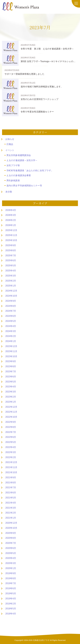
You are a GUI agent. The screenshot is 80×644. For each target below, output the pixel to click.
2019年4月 (11, 599)
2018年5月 (11, 609)
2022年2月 (11, 457)
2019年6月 (11, 588)
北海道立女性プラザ (41, 640)
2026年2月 (11, 220)
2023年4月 (11, 387)
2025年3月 (11, 276)
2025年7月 (11, 256)
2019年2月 (11, 604)
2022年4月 (11, 447)
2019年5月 (11, 593)
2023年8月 (11, 366)
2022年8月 (11, 427)
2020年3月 (11, 563)
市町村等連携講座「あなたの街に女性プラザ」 (30, 170)
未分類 (9, 192)
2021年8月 (11, 483)
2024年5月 (11, 321)
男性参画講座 (13, 181)
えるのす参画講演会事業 (19, 175)
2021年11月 (11, 467)
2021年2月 (11, 513)
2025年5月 (11, 266)
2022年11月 (11, 412)
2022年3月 (11, 452)
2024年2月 (11, 336)
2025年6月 (11, 260)
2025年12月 (11, 230)
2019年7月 (11, 583)
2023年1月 (11, 402)
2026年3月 (11, 215)
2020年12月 (11, 523)
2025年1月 (11, 286)
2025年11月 (11, 235)
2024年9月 (11, 301)
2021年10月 (11, 472)
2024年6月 (11, 316)
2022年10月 (11, 417)
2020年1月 (11, 568)
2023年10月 (11, 356)
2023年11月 (11, 351)
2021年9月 (11, 477)
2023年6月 (11, 377)
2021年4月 (11, 503)
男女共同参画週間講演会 (19, 155)
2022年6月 (11, 437)
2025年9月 (11, 245)
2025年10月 (11, 240)
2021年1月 (11, 518)
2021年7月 (11, 487)
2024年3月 (11, 331)
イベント (10, 150)
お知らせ (10, 139)
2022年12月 (11, 407)
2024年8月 (11, 306)
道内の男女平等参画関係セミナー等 (24, 186)
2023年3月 (11, 392)
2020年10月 (11, 528)
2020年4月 (11, 558)
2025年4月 (11, 271)
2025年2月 (11, 281)
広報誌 (10, 144)
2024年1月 (11, 341)
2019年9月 (11, 573)
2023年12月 (11, 346)
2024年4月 (11, 326)
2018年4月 (11, 614)
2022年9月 (11, 422)
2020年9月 (11, 533)
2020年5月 (11, 553)
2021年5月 (11, 498)
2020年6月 (11, 548)
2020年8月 (11, 538)
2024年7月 (11, 311)
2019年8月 (11, 578)
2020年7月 (11, 543)
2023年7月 (11, 371)
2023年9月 (11, 361)
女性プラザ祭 (13, 165)
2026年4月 (11, 210)
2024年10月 (11, 296)
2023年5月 (11, 382)
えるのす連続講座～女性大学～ (22, 160)
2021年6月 (11, 493)
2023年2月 (11, 397)
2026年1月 (11, 225)
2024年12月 (11, 291)
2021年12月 (11, 462)
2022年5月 (11, 442)
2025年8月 (11, 250)
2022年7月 (11, 432)
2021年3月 (11, 508)
